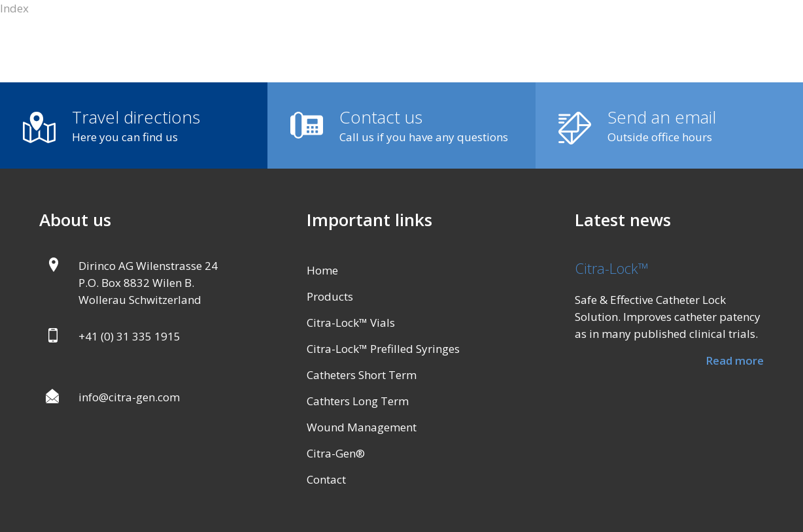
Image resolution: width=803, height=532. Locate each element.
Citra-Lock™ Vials (351, 323)
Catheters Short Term (362, 375)
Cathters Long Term (358, 401)
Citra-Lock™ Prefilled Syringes (383, 349)
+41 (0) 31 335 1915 (129, 336)
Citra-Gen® (336, 453)
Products (330, 296)
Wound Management (362, 427)
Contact (326, 479)
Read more (735, 360)
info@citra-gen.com (129, 397)
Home (322, 270)
